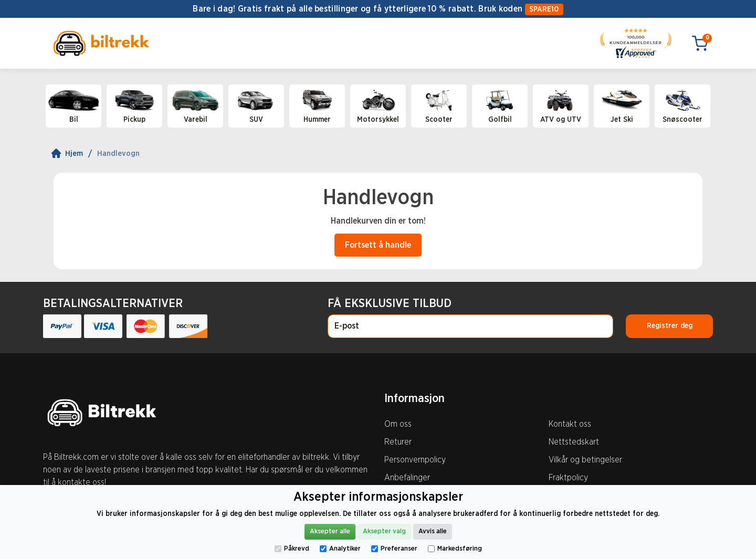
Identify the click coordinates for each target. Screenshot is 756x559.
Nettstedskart (574, 442)
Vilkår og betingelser (585, 460)
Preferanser (394, 549)
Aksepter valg (384, 531)
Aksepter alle (330, 531)
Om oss (398, 424)
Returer (398, 442)
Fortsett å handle (378, 245)
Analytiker (340, 549)
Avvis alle (433, 531)
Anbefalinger (407, 478)
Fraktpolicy (568, 478)
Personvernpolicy (415, 460)
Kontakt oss (570, 424)
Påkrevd (292, 549)
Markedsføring (455, 549)
